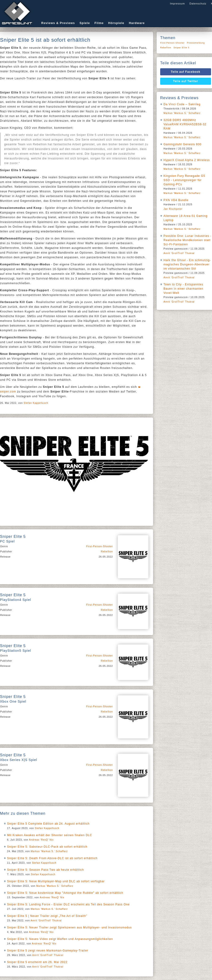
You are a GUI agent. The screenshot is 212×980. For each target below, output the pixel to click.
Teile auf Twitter (186, 81)
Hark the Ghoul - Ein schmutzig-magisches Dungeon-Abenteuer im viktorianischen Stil (187, 264)
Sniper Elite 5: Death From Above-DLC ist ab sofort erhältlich (52, 858)
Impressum (177, 4)
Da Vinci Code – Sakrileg (182, 104)
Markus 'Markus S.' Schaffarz (49, 851)
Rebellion (107, 552)
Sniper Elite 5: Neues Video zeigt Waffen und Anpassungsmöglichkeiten (60, 939)
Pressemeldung (196, 43)
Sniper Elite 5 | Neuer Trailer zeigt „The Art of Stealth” (47, 916)
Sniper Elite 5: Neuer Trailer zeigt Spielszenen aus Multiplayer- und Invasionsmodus (69, 927)
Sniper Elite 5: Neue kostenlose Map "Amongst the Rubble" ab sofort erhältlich (65, 893)
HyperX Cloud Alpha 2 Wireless (187, 160)
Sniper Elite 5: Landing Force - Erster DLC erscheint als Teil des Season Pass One (68, 904)
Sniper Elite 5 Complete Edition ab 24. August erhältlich (48, 824)
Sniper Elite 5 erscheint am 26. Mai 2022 (37, 962)
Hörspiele (116, 23)
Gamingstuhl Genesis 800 (182, 144)
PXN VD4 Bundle (176, 200)
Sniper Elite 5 (182, 48)
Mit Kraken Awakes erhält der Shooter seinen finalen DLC (50, 835)
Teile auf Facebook (185, 72)
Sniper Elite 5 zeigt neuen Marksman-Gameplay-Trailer (48, 951)
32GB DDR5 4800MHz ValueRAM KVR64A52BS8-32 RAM (185, 124)
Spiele (85, 23)
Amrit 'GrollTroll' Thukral (46, 921)
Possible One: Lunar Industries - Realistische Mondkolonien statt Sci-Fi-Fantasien (187, 240)
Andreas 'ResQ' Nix (41, 840)
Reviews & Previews (58, 23)
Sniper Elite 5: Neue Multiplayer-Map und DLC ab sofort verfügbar (56, 881)
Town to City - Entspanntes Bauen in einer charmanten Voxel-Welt (183, 289)
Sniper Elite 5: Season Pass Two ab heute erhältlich (45, 870)
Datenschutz (198, 4)
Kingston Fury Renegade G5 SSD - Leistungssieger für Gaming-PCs (184, 180)
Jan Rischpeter (173, 209)
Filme (99, 23)
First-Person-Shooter (100, 546)
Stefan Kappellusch (36, 403)
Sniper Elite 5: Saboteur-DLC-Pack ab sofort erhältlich (47, 847)
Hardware (137, 23)
